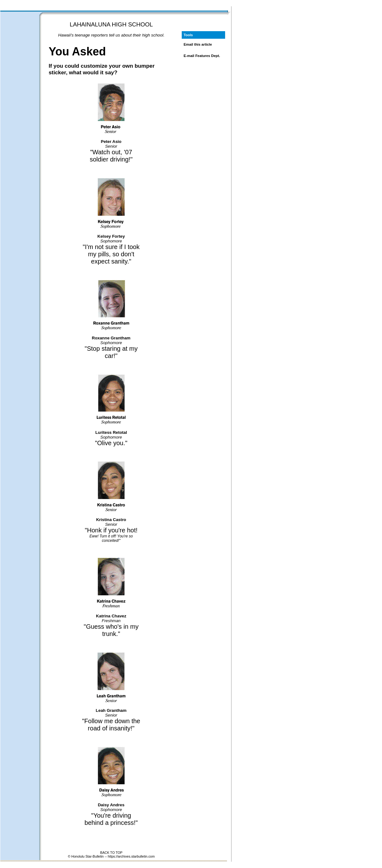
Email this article (198, 44)
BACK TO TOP (111, 853)
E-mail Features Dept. (202, 56)
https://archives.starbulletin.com (131, 856)
